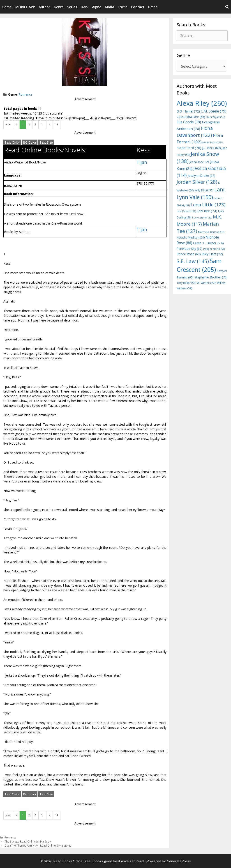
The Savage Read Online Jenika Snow (28, 841)
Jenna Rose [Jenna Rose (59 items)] (199, 162)
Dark (85, 7)
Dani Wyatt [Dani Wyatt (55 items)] (215, 117)
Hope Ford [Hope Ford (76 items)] (189, 148)
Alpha (97, 7)
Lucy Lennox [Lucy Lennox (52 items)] (202, 218)
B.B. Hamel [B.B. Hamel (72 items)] (188, 111)
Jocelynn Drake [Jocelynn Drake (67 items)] (201, 176)
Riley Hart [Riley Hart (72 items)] (212, 254)
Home (7, 7)
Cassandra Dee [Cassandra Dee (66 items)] (191, 117)
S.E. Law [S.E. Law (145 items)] (193, 261)
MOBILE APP (25, 7)
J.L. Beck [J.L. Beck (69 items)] (211, 148)
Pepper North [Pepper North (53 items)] (214, 249)
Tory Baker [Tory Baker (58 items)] (186, 283)
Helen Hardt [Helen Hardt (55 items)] (212, 142)
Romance (25, 94)
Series (72, 7)
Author (44, 7)
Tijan (142, 162)
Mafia (110, 7)
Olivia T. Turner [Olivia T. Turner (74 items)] (208, 243)
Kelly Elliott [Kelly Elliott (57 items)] (204, 190)
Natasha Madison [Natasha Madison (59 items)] (191, 238)
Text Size (46, 142)
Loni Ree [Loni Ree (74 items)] (207, 211)
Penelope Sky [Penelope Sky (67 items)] (189, 249)
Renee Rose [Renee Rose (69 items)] (189, 254)
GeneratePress (179, 861)
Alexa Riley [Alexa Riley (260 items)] (202, 103)
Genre (59, 7)
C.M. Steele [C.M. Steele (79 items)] (214, 111)
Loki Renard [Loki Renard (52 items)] (186, 211)
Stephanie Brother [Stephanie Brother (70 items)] (211, 277)
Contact (138, 7)
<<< (8, 124)
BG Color (30, 142)
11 (42, 124)
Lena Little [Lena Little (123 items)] (208, 204)
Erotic (123, 7)
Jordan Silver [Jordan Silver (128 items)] (197, 182)
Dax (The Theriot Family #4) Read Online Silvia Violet (38, 845)
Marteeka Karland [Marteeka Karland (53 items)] (211, 232)
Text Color (12, 142)
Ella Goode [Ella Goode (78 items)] (189, 122)
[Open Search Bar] (227, 7)
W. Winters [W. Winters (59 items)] (207, 283)
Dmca (153, 7)
